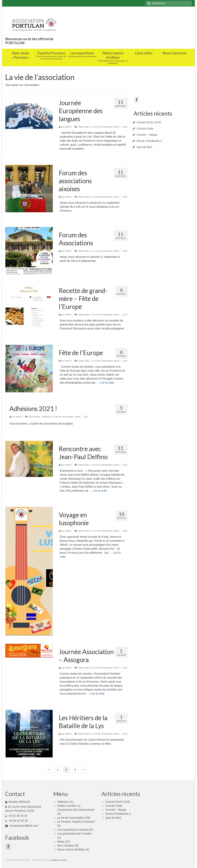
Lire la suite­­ (107, 383)
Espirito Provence (51, 55)
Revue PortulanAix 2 (149, 141)
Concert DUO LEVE (149, 122)
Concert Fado (145, 129)
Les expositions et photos (73, 830)
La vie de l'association (102, 127)
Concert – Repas (147, 135)
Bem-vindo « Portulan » (21, 55)
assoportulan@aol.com (22, 826)
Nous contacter (175, 53)
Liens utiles (144, 53)
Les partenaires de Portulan (74, 834)
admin (68, 127)
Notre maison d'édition (71, 849)
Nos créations (66, 846)
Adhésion (46, 417)
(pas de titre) (144, 147)
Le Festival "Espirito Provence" (76, 822)
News (117, 127)
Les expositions (82, 54)
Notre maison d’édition (113, 57)
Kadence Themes (59, 860)
